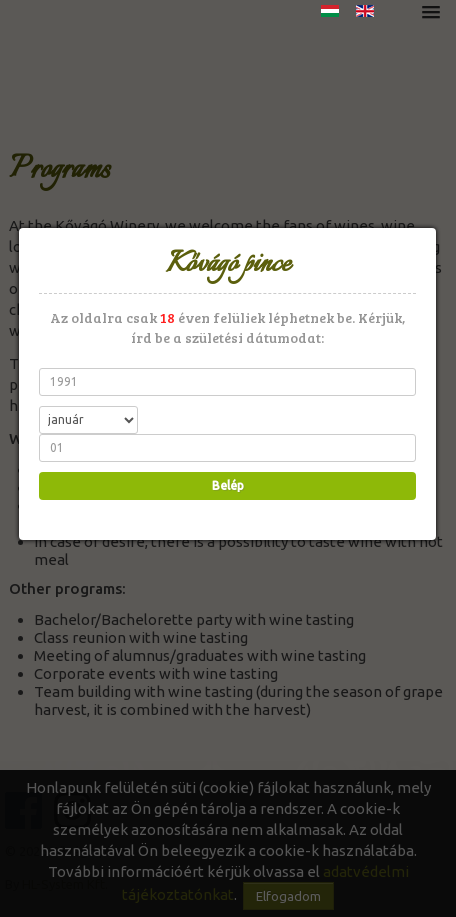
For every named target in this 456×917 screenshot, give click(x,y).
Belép (226, 485)
